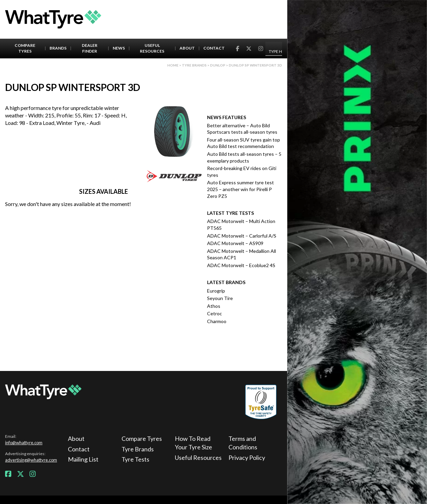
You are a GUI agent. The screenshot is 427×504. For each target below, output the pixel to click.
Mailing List (83, 459)
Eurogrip (216, 291)
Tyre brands (194, 65)
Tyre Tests (135, 459)
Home (173, 65)
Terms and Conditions (243, 443)
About (187, 48)
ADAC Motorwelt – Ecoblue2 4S (241, 265)
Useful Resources (152, 48)
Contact (214, 48)
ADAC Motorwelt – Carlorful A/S (242, 236)
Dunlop (218, 65)
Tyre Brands (138, 449)
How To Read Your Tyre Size (193, 443)
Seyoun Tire (220, 298)
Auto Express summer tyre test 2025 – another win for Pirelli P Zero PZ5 (240, 189)
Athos (214, 306)
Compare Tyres (25, 48)
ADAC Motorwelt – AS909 (235, 243)
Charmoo (217, 321)
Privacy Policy (247, 458)
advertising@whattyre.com (31, 460)
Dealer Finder (90, 48)
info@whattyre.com (24, 443)
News (119, 48)
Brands (58, 48)
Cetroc (215, 313)
